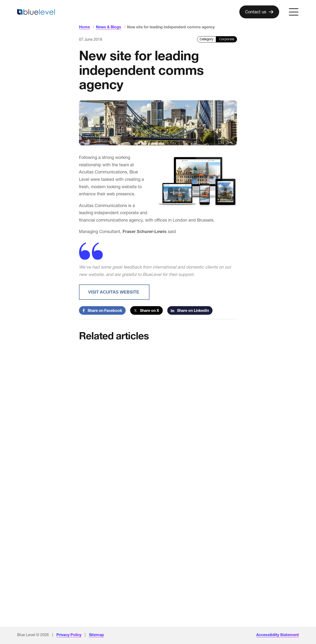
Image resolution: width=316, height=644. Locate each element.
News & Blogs (109, 27)
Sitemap (96, 635)
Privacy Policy (69, 635)
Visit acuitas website (114, 292)
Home (84, 27)
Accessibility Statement (278, 635)
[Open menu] (294, 12)
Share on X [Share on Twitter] (146, 310)
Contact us (256, 12)
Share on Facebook (102, 310)
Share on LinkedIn (190, 310)
